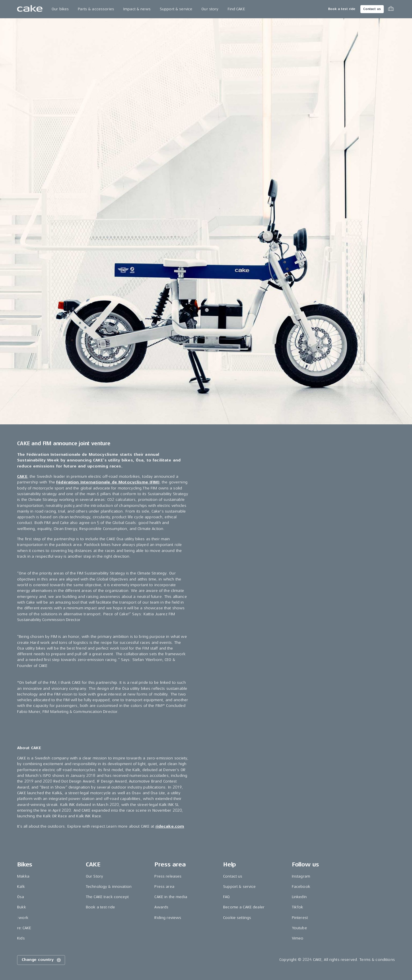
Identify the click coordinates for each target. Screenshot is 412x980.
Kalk (21, 887)
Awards (161, 907)
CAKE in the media (171, 897)
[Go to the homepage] (30, 9)
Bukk (22, 907)
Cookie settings (237, 918)
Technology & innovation (109, 887)
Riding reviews (168, 918)
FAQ (226, 897)
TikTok (298, 907)
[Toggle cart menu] (391, 9)
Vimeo (298, 938)
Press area (164, 887)
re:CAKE (24, 928)
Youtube (299, 928)
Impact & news (137, 9)
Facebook (301, 887)
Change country (42, 960)
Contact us (372, 9)
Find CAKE (236, 9)
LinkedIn (299, 897)
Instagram (301, 876)
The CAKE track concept (107, 897)
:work (23, 918)
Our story (210, 9)
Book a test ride (342, 9)
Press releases (168, 876)
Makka (23, 876)
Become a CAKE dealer (244, 907)
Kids (21, 938)
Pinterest (300, 918)
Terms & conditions (377, 960)
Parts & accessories (96, 9)
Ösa (21, 897)
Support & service (176, 9)
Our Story (94, 876)
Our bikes (60, 9)
